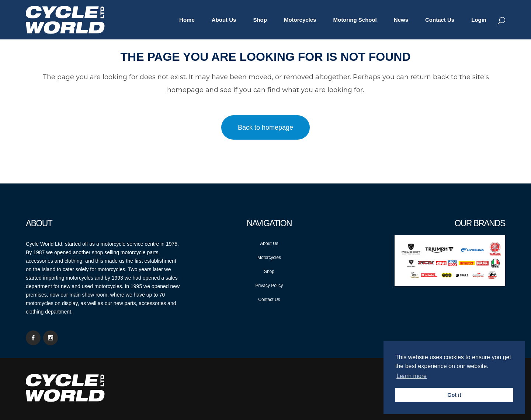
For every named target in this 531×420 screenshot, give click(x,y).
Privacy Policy (269, 286)
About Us (269, 244)
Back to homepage (265, 127)
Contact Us (269, 300)
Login (479, 20)
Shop (269, 272)
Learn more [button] (412, 376)
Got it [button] (454, 395)
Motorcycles (269, 258)
